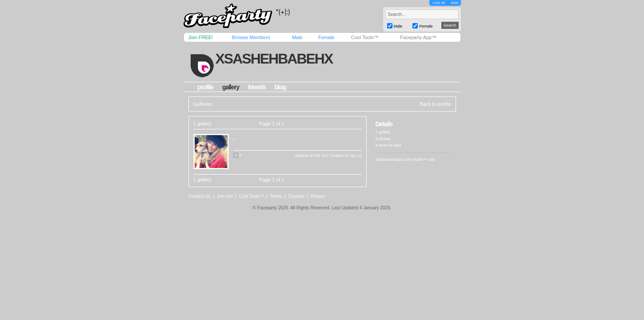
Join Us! (225, 196)
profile (205, 87)
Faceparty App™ (418, 37)
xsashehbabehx (274, 59)
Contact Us (200, 196)
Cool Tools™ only (420, 160)
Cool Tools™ (365, 37)
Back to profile (436, 104)
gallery (231, 87)
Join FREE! (201, 37)
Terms (276, 196)
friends (257, 87)
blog (280, 87)
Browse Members (251, 37)
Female (326, 37)
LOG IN (439, 3)
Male (297, 37)
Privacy (318, 196)
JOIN (454, 3)
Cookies (296, 196)
